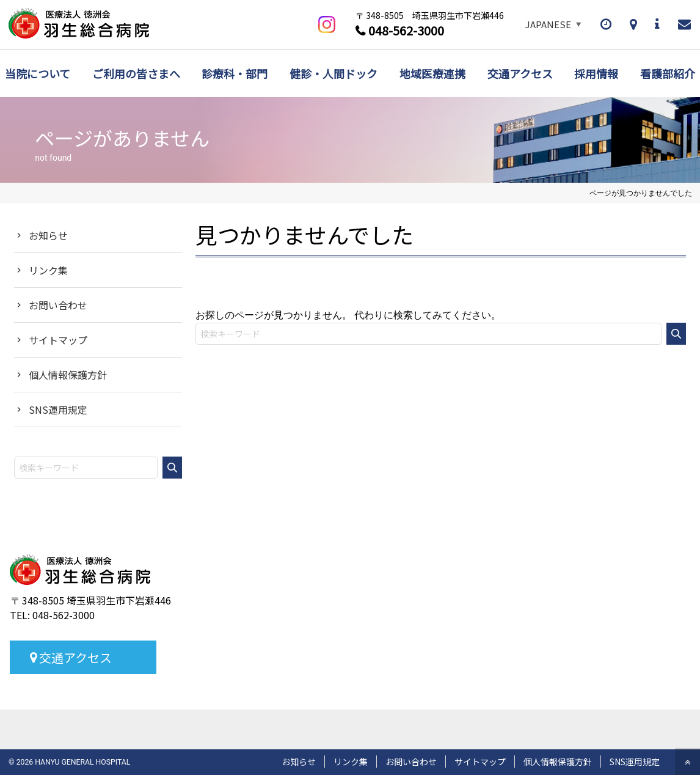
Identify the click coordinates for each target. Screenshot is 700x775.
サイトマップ (58, 340)
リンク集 (48, 270)
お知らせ (48, 235)
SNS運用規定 (58, 410)
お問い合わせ (58, 305)
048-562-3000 (406, 30)
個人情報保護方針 (68, 375)
